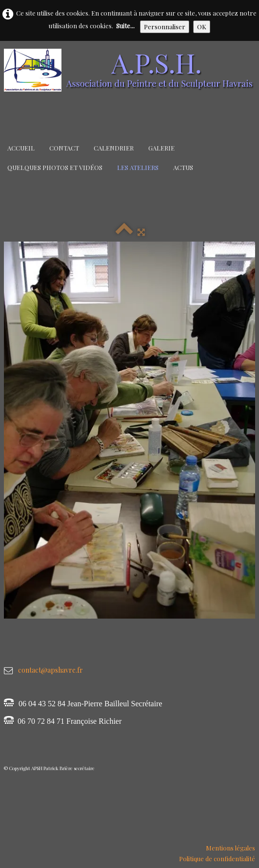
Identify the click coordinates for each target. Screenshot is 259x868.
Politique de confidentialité (217, 859)
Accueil (21, 148)
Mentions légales (230, 848)
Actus (183, 167)
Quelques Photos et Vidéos (55, 167)
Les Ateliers (138, 167)
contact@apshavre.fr (50, 670)
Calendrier (114, 148)
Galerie (161, 148)
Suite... (125, 26)
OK (202, 27)
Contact (64, 148)
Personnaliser (165, 27)
